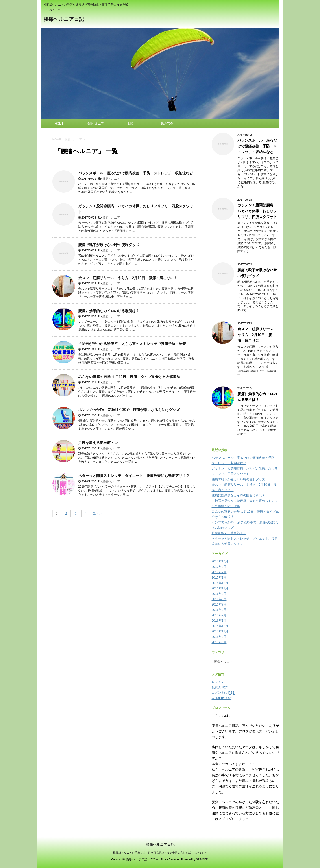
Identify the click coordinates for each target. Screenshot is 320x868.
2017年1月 (219, 577)
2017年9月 (219, 567)
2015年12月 (220, 626)
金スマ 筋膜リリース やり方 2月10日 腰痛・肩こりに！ (128, 278)
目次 (131, 124)
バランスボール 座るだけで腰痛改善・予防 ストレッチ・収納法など (136, 173)
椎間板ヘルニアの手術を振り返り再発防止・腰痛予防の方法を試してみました (160, 853)
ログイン (218, 682)
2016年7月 (219, 604)
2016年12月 (220, 583)
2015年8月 (219, 642)
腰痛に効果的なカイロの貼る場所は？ (109, 311)
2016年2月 (219, 615)
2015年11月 (220, 631)
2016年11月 (220, 588)
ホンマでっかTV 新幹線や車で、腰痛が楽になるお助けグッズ (129, 410)
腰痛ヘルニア (95, 124)
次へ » (98, 513)
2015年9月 (219, 637)
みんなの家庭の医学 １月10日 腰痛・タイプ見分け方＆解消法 (129, 377)
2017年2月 (219, 572)
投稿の (220, 687)
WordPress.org (222, 698)
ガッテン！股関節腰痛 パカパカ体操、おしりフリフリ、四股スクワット (257, 211)
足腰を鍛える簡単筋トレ (98, 443)
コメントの (223, 693)
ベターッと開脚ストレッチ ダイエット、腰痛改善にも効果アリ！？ (134, 476)
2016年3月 (219, 610)
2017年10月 (220, 561)
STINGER (202, 859)
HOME (59, 124)
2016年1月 (219, 621)
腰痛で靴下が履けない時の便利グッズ (109, 245)
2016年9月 (219, 594)
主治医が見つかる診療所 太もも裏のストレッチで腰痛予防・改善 (132, 344)
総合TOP (167, 124)
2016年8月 (219, 599)
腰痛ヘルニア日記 (64, 20)
